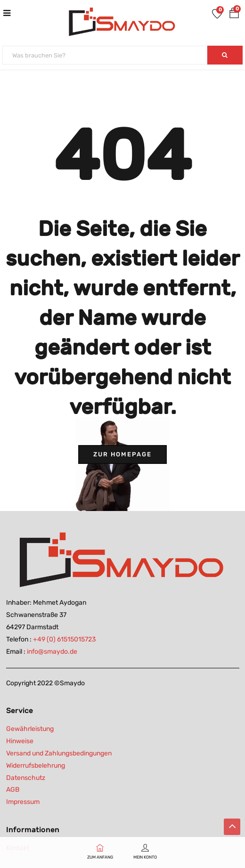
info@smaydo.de (52, 652)
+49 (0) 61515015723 (64, 639)
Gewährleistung (30, 729)
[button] (234, 15)
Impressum (23, 802)
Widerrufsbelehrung (36, 766)
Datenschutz (26, 778)
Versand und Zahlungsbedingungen (59, 753)
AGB (13, 790)
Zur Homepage (122, 454)
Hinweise (20, 741)
